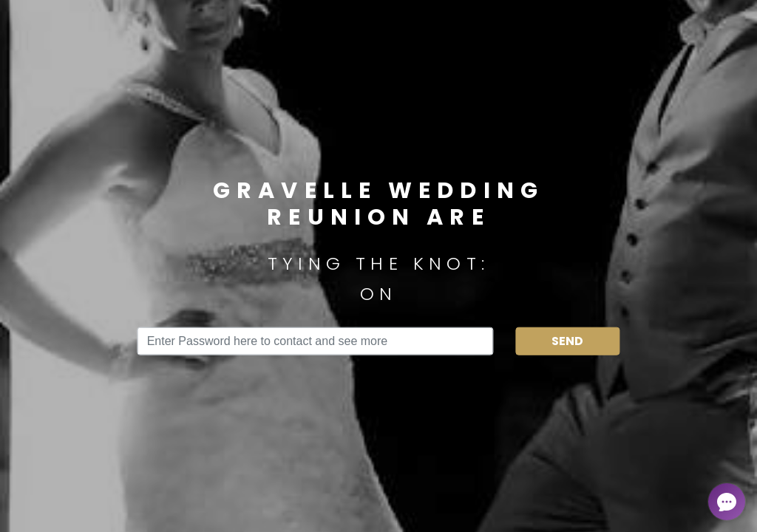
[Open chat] (727, 502)
